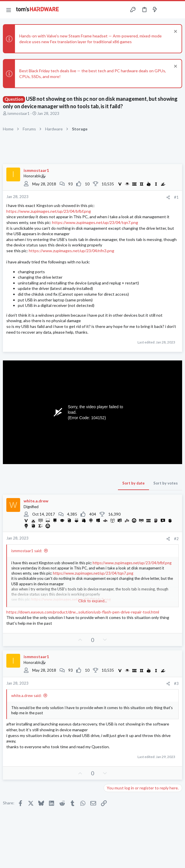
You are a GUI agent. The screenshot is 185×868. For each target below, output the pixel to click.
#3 (176, 683)
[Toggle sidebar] (166, 10)
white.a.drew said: (26, 696)
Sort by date (133, 483)
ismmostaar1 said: (27, 551)
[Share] (168, 197)
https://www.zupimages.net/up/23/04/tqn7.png (95, 222)
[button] (9, 10)
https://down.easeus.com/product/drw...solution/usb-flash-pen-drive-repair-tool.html (83, 612)
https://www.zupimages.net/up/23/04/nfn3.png (71, 251)
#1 (176, 197)
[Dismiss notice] (175, 32)
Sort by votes (166, 483)
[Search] (177, 10)
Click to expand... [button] (93, 601)
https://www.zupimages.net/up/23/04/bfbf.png (49, 211)
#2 (176, 539)
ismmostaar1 (19, 113)
